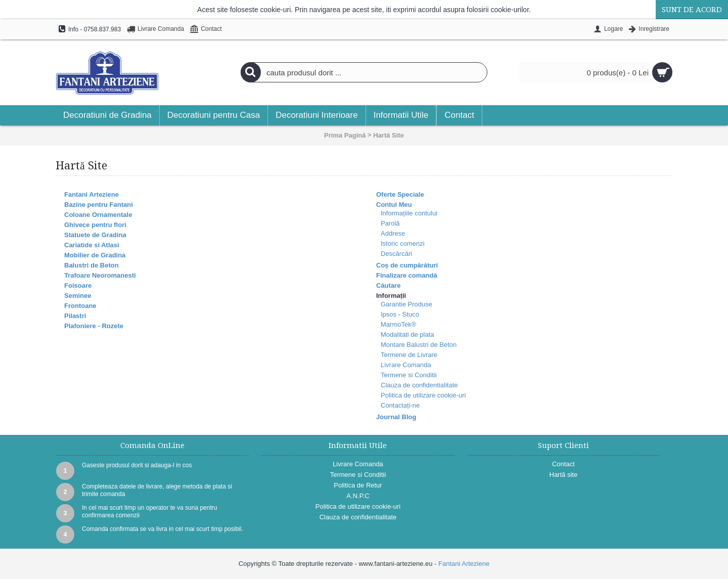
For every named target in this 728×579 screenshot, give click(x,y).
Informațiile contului (409, 213)
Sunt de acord (692, 10)
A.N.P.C (358, 496)
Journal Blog (396, 417)
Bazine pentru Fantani (99, 205)
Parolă (390, 223)
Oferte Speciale (400, 194)
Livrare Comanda (406, 365)
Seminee (78, 296)
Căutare (388, 285)
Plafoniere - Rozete (94, 326)
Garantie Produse (406, 304)
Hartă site (564, 475)
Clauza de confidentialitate (419, 385)
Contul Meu (394, 205)
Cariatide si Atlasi (92, 245)
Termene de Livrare (409, 355)
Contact (563, 464)
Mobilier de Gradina (95, 255)
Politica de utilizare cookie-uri (423, 395)
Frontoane (80, 306)
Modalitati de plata (407, 335)
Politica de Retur (358, 485)
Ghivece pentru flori (95, 225)
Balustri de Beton (92, 265)
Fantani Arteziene (92, 194)
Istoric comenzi (403, 243)
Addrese (393, 233)
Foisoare (78, 285)
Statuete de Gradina (95, 235)
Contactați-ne (400, 405)
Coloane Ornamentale (98, 215)
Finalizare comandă (407, 275)
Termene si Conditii (409, 375)
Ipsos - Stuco (400, 314)
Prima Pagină (345, 135)
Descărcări (396, 254)
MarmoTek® (398, 324)
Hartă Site (389, 135)
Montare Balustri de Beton (419, 345)
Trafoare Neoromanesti (100, 275)
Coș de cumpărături (407, 265)
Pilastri (75, 316)
